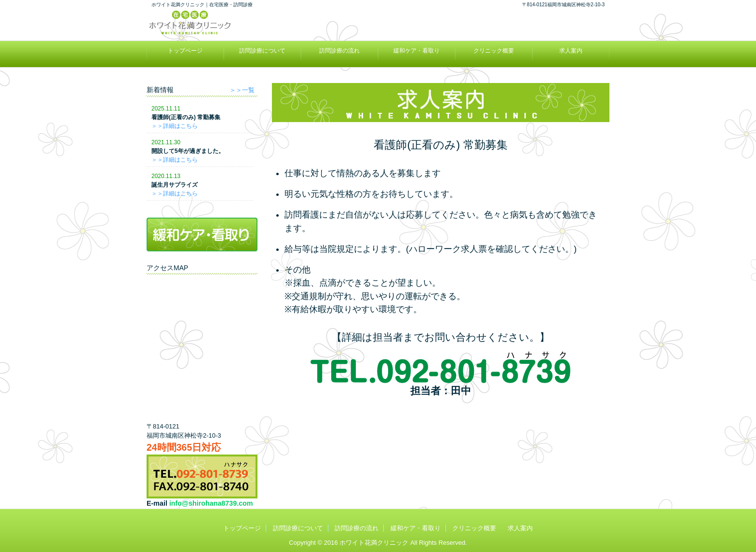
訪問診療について (262, 51)
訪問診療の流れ (339, 51)
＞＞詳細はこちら (175, 126)
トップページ (185, 51)
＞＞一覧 (242, 90)
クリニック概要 (494, 51)
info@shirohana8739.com (211, 503)
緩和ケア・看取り (417, 51)
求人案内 (571, 51)
